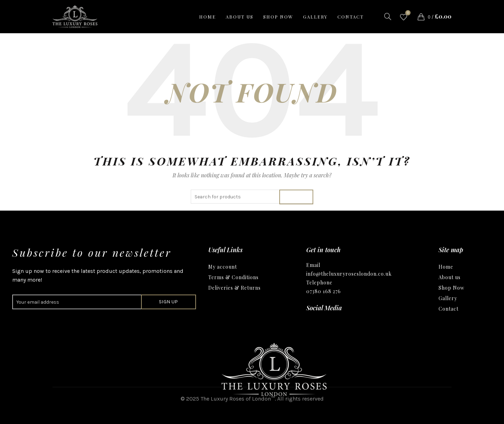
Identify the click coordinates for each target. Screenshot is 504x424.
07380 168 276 (324, 291)
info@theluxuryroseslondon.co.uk (349, 274)
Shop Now (451, 288)
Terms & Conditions (233, 277)
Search (296, 197)
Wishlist (407, 14)
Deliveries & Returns (234, 288)
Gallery (315, 17)
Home (208, 17)
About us (240, 17)
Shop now (278, 17)
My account (223, 267)
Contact (351, 17)
